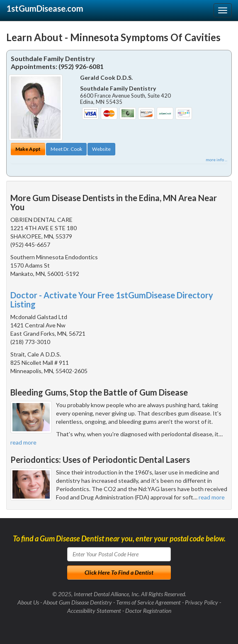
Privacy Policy (202, 602)
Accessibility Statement (94, 611)
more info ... (216, 160)
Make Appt (28, 149)
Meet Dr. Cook (66, 149)
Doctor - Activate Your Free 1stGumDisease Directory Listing (112, 300)
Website (101, 149)
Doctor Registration (148, 611)
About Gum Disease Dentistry (78, 602)
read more (23, 442)
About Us (28, 602)
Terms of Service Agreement (148, 602)
